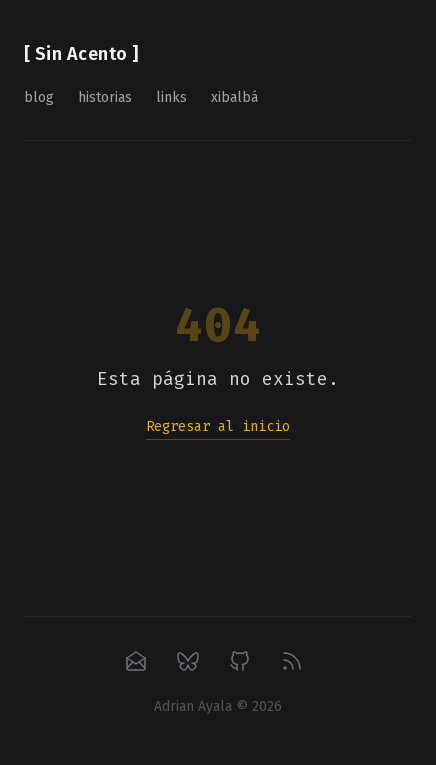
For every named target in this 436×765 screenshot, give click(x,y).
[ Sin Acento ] (81, 54)
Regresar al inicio (218, 426)
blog (39, 97)
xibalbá (234, 97)
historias (105, 97)
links (171, 97)
